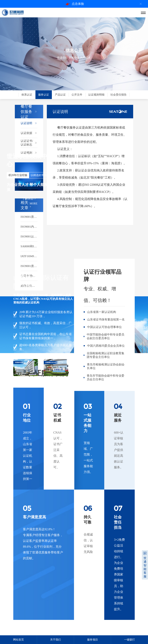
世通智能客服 (145, 567)
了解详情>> (29, 199)
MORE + (34, 205)
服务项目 (92, 640)
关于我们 (55, 640)
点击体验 (75, 4)
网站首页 (18, 640)
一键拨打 (129, 640)
